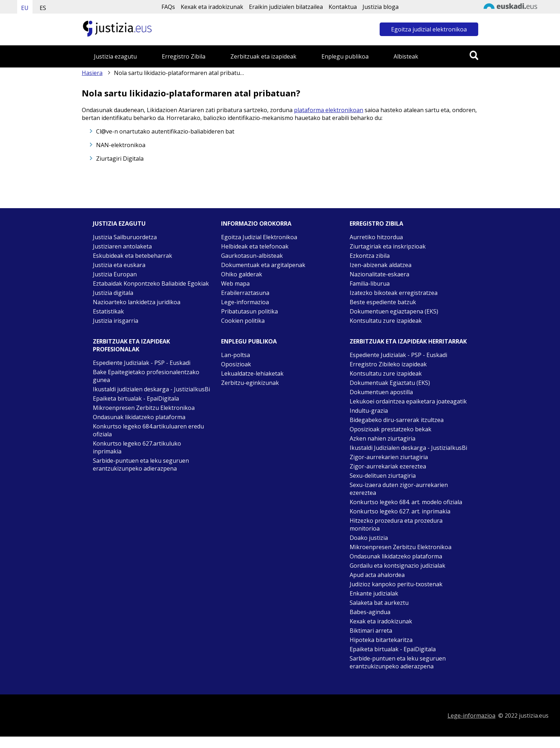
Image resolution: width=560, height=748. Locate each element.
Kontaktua (343, 7)
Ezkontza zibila (370, 256)
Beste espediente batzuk (383, 302)
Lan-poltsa (236, 355)
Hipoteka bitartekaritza (381, 640)
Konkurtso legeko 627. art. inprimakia (400, 511)
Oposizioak (236, 364)
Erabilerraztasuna (245, 293)
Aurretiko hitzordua (376, 237)
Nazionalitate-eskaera (379, 274)
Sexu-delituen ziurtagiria (383, 476)
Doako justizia (369, 538)
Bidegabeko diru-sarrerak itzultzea (397, 420)
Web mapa (235, 283)
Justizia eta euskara (119, 265)
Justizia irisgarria (116, 321)
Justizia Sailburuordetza (125, 237)
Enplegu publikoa (345, 56)
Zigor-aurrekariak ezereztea (388, 466)
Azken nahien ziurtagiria (382, 438)
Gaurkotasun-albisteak (252, 256)
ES (43, 8)
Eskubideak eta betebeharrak (132, 256)
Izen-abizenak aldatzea (381, 265)
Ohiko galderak (242, 274)
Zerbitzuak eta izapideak (263, 56)
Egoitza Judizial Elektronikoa (259, 237)
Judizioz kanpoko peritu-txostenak (396, 584)
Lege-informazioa (245, 302)
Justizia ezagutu (115, 56)
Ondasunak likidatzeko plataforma (139, 417)
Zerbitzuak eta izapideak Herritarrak (408, 341)
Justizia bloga (381, 7)
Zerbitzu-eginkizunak (250, 383)
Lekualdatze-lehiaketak (252, 373)
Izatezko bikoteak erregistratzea (394, 293)
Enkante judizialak (374, 593)
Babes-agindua (370, 612)
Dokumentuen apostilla (381, 392)
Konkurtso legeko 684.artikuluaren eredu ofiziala (148, 430)
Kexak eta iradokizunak (212, 7)
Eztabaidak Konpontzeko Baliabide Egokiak (151, 283)
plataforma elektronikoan (329, 110)
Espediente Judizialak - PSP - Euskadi (142, 363)
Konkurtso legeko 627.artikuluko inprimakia (137, 447)
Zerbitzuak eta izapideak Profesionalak (131, 345)
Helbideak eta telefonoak (255, 246)
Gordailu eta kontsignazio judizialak (397, 566)
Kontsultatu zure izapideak (386, 321)
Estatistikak (108, 311)
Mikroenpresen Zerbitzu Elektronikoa (144, 408)
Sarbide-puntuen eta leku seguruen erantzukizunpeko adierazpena (141, 465)
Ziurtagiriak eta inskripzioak (388, 246)
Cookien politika (243, 321)
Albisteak (406, 56)
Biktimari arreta (371, 631)
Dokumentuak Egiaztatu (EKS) (390, 383)
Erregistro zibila (376, 224)
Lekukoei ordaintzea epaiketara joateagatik (408, 401)
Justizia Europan (115, 274)
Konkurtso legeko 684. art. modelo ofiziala (406, 502)
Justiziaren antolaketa (122, 246)
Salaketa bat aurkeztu (379, 603)
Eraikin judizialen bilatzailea (286, 7)
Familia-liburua (370, 283)
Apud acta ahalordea (377, 575)
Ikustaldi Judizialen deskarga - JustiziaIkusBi (408, 448)
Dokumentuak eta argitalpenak (263, 265)
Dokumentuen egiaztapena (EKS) (394, 311)
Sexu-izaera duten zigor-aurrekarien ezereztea (399, 489)
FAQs (168, 7)
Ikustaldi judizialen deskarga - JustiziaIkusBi (151, 389)
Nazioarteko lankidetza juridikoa (137, 302)
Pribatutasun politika (249, 311)
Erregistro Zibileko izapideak (388, 364)
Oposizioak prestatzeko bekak (391, 429)
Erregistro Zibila (184, 56)
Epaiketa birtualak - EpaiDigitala (136, 398)
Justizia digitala (113, 293)
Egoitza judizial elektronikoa (429, 29)
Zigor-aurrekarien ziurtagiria (389, 457)
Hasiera (92, 73)
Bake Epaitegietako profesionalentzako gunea (146, 376)
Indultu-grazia (369, 411)
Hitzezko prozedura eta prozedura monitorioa (396, 524)
